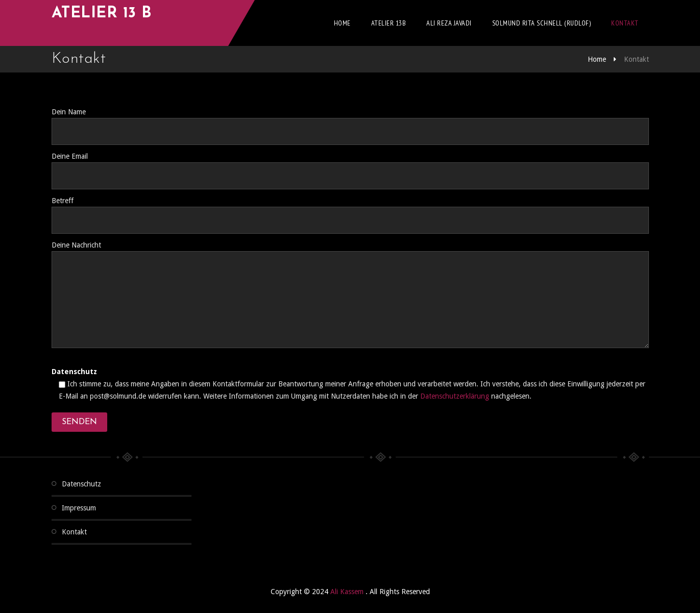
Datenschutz (81, 484)
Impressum (79, 508)
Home (342, 23)
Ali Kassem (348, 592)
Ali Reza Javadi (449, 23)
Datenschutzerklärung (455, 396)
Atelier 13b (389, 23)
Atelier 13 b (102, 14)
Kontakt (625, 23)
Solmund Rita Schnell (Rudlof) (542, 23)
